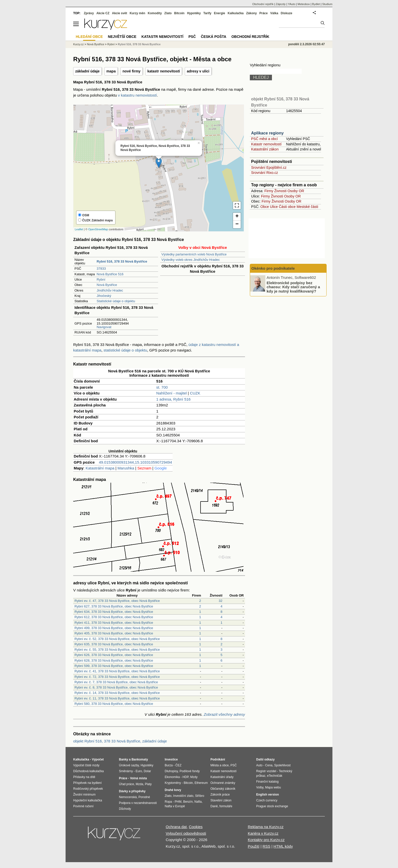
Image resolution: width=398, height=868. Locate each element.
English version (267, 795)
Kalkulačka (236, 13)
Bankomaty (140, 759)
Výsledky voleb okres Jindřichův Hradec (191, 260)
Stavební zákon (221, 800)
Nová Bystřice (107, 285)
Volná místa (138, 778)
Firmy (269, 191)
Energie (220, 13)
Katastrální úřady (222, 777)
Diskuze (287, 13)
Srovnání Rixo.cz (265, 173)
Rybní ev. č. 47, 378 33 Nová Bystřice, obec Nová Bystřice (117, 601)
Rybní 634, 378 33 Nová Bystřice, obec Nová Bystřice (114, 612)
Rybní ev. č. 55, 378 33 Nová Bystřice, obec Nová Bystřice (117, 650)
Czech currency (267, 800)
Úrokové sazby (129, 765)
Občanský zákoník (223, 789)
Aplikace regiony (267, 133)
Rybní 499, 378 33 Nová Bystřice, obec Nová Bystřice (114, 628)
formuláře (226, 806)
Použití (254, 846)
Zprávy (89, 13)
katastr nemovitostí (164, 71)
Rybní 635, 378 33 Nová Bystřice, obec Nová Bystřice (114, 644)
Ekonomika (172, 777)
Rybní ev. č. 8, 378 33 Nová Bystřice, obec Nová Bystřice (116, 687)
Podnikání (218, 759)
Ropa (168, 802)
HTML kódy (283, 846)
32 (221, 601)
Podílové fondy (189, 771)
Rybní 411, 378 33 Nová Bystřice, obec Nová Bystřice (114, 623)
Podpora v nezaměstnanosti (138, 803)
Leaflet (79, 229)
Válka (274, 13)
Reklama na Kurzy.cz (266, 827)
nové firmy (132, 71)
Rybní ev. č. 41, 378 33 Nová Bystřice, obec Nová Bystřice (117, 671)
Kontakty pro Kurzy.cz (266, 840)
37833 (101, 269)
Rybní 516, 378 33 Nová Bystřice (139, 44)
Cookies (196, 827)
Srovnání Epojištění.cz (269, 167)
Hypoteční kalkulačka (88, 800)
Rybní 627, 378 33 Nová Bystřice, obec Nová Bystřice (114, 606)
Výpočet (98, 759)
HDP (186, 777)
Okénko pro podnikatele (273, 268)
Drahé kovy (173, 790)
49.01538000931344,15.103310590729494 (135, 462)
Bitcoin (179, 13)
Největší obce (122, 37)
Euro (139, 771)
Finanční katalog (267, 782)
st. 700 (162, 387)
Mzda (139, 784)
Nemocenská (128, 797)
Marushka (126, 468)
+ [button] (237, 217)
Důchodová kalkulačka (88, 771)
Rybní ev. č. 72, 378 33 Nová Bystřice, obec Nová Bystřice (117, 677)
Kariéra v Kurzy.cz (263, 833)
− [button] (237, 224)
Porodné (144, 797)
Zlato (168, 13)
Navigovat (104, 327)
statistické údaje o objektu (125, 350)
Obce (265, 207)
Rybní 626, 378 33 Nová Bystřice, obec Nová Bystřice (114, 655)
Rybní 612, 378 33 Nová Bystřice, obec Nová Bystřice (114, 617)
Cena (269, 765)
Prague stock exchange (272, 806)
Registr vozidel (266, 771)
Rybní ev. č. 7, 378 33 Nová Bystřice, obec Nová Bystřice (116, 682)
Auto (259, 765)
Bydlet (316, 4)
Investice (171, 759)
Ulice (274, 207)
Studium (327, 4)
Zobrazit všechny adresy (224, 714)
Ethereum (201, 783)
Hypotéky (194, 13)
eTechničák (275, 776)
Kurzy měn (137, 13)
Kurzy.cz (78, 44)
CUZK (195, 393)
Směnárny (126, 771)
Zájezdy (281, 4)
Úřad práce (126, 784)
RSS (266, 846)
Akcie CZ (103, 13)
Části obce (287, 207)
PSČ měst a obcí (264, 139)
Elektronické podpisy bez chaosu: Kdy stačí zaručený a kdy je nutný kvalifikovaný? (293, 287)
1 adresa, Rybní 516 (173, 399)
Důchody (125, 809)
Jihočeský (104, 296)
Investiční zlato (183, 796)
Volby (260, 787)
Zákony (251, 13)
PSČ (192, 37)
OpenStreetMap (98, 229)
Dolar (147, 771)
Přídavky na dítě (84, 777)
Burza (169, 765)
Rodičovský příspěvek (88, 789)
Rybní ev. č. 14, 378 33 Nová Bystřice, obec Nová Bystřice (117, 693)
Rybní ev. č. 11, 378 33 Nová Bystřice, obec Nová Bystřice (117, 698)
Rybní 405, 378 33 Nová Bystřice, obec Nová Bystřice (114, 633)
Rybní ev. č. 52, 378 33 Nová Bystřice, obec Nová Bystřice (117, 639)
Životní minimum (84, 795)
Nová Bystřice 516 (110, 274)
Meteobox (304, 4)
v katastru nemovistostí (137, 95)
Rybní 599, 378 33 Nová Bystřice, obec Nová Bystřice (114, 666)
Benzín (188, 802)
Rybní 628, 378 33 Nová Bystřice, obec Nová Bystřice (114, 660)
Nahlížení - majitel (172, 393)
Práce (264, 13)
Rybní (101, 279)
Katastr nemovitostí (266, 144)
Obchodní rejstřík (263, 4)
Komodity (155, 13)
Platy (148, 784)
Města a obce (220, 765)
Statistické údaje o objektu (116, 301)
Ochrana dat (176, 827)
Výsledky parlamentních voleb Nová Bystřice (194, 254)
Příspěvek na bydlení (87, 783)
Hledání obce (89, 37)
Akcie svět (120, 13)
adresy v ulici (198, 71)
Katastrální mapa (100, 468)
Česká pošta (213, 37)
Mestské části (307, 207)
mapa (111, 71)
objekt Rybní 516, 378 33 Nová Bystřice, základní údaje (120, 741)
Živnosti (280, 191)
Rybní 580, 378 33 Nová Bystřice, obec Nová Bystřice (114, 704)
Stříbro (200, 796)
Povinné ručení (83, 806)
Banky (124, 759)
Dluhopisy (171, 771)
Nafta (198, 802)
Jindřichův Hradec (110, 290)
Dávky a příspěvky (132, 791)
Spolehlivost (282, 765)
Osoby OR (296, 191)
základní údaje (87, 71)
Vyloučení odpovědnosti (186, 833)
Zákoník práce (220, 795)
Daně (214, 806)
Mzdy (194, 777)
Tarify (207, 13)
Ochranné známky (223, 783)
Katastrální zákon (265, 149)
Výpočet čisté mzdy (86, 765)
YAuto (292, 4)
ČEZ (178, 765)
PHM (178, 802)
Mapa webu (273, 787)
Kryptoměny (173, 783)
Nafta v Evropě (175, 806)
